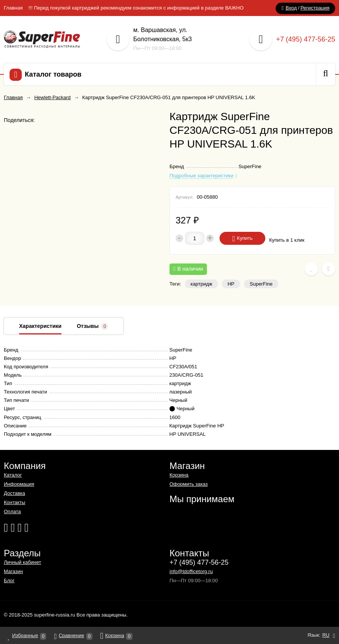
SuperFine (261, 284)
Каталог (13, 475)
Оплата (12, 512)
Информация (19, 484)
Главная (13, 8)
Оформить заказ (189, 484)
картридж (201, 284)
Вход (291, 8)
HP (231, 284)
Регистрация (315, 8)
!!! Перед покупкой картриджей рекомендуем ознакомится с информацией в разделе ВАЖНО (136, 8)
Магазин (13, 571)
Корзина (179, 475)
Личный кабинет (23, 562)
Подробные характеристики (201, 176)
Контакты (15, 502)
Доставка (15, 493)
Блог (9, 581)
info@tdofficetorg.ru (191, 571)
